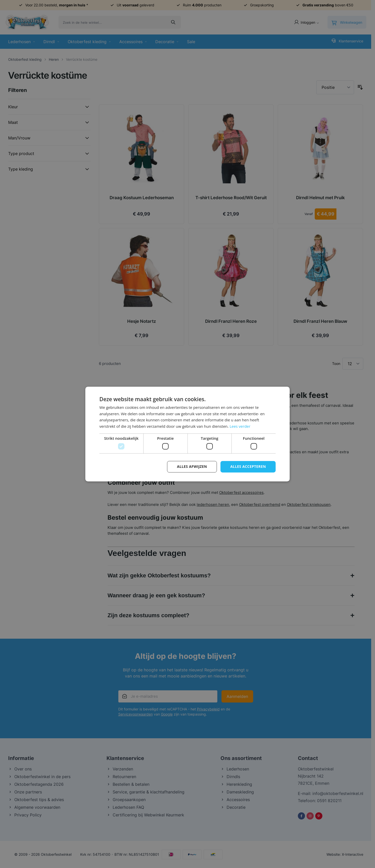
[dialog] (188, 434)
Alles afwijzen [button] (192, 467)
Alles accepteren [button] (248, 467)
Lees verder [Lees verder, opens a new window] (240, 426)
